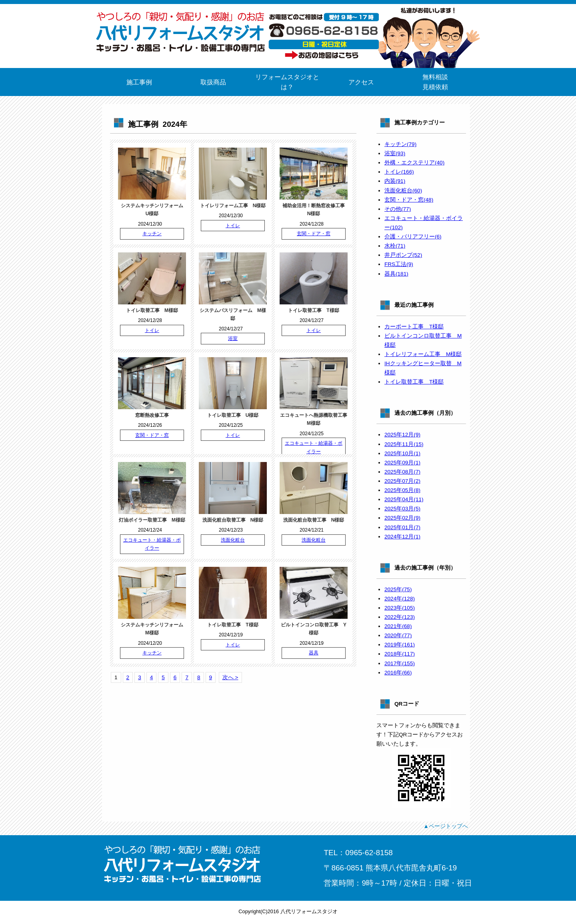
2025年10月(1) (402, 453)
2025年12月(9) (402, 435)
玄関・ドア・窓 (314, 234)
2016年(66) (398, 673)
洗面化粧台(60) (403, 191)
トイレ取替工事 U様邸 (233, 415)
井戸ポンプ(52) (403, 255)
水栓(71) (395, 246)
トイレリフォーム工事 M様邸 (423, 354)
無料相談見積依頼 (435, 82)
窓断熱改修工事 (152, 415)
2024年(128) (400, 599)
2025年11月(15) (404, 444)
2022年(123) (400, 617)
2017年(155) (400, 663)
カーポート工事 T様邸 (414, 327)
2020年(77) (398, 635)
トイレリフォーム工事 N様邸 (233, 206)
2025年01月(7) (402, 527)
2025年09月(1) (402, 463)
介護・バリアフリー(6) (413, 237)
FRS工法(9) (399, 264)
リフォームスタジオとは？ (287, 82)
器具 (314, 653)
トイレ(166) (399, 172)
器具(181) (396, 274)
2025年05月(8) (402, 490)
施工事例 (139, 82)
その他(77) (398, 209)
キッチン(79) (400, 144)
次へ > (230, 677)
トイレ (233, 226)
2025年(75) (398, 589)
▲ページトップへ (446, 826)
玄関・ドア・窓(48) (409, 200)
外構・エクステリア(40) (414, 163)
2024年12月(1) (402, 537)
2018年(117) (400, 654)
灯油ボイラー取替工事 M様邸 (152, 520)
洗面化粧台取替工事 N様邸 (233, 520)
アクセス (361, 82)
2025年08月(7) (402, 472)
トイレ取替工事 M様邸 (152, 310)
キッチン (152, 234)
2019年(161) (400, 645)
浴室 (233, 338)
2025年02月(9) (402, 518)
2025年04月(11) (404, 499)
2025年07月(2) (402, 481)
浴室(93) (395, 153)
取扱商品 (213, 82)
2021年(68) (398, 626)
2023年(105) (400, 608)
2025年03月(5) (402, 509)
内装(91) (395, 181)
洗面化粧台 (233, 540)
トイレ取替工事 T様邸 (313, 310)
